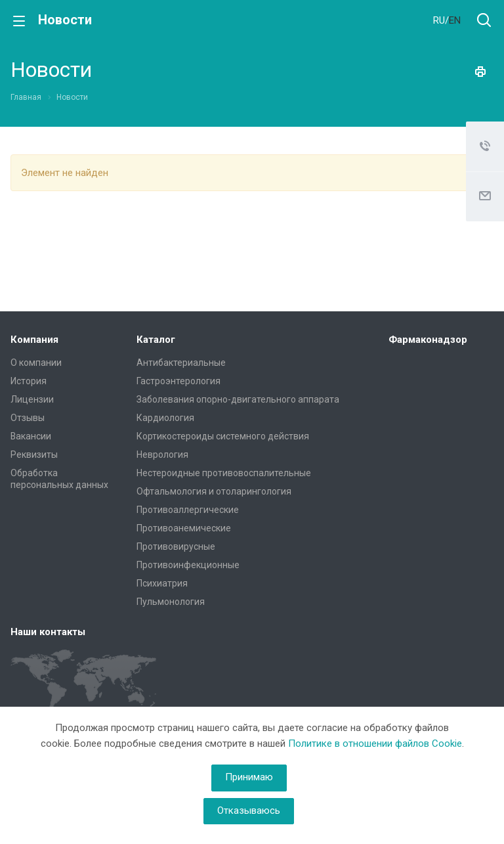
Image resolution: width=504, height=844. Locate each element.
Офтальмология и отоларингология (214, 491)
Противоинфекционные (188, 565)
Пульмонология (171, 602)
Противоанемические (184, 528)
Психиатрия (162, 583)
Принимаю (249, 777)
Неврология (162, 455)
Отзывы (28, 418)
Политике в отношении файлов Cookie (375, 744)
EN (455, 20)
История (29, 381)
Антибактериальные (181, 363)
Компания (34, 340)
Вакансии (31, 436)
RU (439, 20)
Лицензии (32, 399)
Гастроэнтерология (178, 381)
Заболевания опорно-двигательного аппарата (238, 399)
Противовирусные (176, 546)
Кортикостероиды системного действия (223, 436)
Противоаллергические (188, 510)
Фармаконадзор (428, 340)
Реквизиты (34, 455)
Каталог (156, 340)
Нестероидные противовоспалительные (224, 473)
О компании (36, 363)
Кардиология (165, 418)
